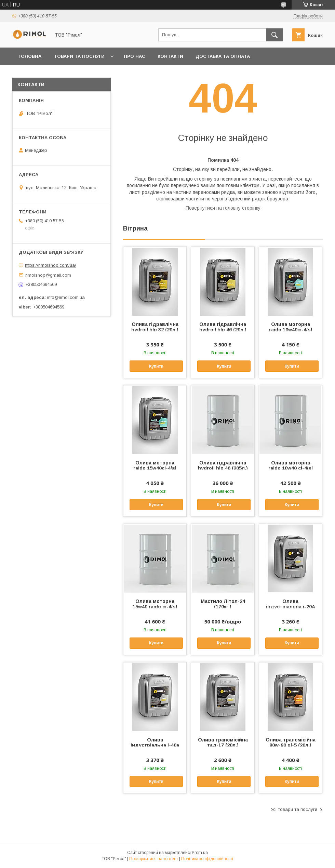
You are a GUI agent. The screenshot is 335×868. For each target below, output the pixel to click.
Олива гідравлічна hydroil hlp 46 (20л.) (223, 327)
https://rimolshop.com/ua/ (51, 265)
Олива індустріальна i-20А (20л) (291, 607)
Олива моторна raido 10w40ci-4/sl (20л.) (291, 330)
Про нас (135, 56)
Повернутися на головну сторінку (223, 208)
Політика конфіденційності (207, 859)
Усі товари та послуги (294, 809)
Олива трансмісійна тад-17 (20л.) (223, 742)
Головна (30, 56)
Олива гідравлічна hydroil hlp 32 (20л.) (155, 327)
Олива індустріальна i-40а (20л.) (155, 745)
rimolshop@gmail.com (48, 275)
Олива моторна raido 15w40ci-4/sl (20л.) (155, 468)
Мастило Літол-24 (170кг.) (223, 604)
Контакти (170, 56)
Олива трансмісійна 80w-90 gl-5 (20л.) (291, 742)
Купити (156, 366)
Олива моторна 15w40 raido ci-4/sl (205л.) (155, 607)
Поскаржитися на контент (154, 859)
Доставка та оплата (223, 56)
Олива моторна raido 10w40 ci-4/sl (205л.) (291, 468)
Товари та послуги (79, 56)
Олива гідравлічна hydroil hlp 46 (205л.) (223, 465)
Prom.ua (200, 853)
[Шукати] (274, 35)
